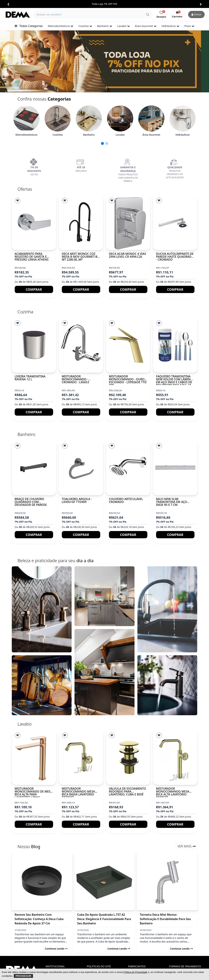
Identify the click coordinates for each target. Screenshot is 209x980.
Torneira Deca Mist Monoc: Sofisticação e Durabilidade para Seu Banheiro (165, 919)
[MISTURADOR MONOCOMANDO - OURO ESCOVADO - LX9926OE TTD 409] (128, 345)
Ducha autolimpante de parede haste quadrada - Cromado (175, 257)
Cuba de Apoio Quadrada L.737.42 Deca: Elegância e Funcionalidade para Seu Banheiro (104, 919)
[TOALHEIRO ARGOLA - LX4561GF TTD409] (81, 468)
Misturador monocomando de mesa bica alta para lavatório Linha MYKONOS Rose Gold (34, 794)
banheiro (105, 26)
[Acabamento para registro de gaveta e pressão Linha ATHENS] (34, 222)
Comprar (34, 289)
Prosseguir (23, 976)
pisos (189, 26)
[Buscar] (148, 14)
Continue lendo (56, 949)
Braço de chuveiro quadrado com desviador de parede (31, 502)
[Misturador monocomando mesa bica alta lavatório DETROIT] (175, 757)
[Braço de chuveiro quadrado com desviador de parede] (34, 468)
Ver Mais (187, 846)
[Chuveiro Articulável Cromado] (128, 468)
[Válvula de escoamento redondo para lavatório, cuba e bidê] (128, 757)
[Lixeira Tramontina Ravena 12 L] (34, 345)
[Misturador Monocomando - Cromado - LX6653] (81, 345)
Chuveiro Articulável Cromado (126, 500)
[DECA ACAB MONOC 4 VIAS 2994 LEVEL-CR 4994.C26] (128, 222)
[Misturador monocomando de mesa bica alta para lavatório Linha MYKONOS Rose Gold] (34, 757)
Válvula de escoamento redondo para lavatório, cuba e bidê (128, 791)
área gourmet (146, 26)
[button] (8, 4)
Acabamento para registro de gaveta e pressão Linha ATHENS (32, 257)
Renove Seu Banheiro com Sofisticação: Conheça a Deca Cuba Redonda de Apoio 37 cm (39, 919)
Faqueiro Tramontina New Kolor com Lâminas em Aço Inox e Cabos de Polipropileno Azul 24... (175, 381)
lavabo (124, 26)
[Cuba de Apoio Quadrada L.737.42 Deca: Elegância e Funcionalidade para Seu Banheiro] (105, 881)
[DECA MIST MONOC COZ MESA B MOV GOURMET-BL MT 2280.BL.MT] (81, 222)
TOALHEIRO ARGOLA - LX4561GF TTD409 (77, 500)
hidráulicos (170, 26)
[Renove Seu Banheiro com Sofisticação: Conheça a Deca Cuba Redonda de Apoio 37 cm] (42, 881)
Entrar (196, 14)
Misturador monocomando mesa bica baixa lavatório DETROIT (78, 793)
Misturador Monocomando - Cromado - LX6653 (75, 379)
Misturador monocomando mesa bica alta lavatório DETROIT (173, 793)
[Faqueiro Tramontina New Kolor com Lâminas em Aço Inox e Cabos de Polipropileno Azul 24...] (175, 345)
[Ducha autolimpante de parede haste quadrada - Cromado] (175, 222)
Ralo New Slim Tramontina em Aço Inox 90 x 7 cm (172, 502)
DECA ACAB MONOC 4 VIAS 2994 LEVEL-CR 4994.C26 (128, 255)
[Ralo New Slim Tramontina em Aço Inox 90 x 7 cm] (175, 468)
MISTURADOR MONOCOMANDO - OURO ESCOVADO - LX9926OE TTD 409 (128, 381)
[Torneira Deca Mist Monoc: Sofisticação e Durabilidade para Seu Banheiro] (167, 881)
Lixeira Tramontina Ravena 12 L (30, 378)
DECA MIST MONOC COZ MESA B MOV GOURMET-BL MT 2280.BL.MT (80, 257)
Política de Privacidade (135, 972)
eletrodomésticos (61, 26)
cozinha (85, 26)
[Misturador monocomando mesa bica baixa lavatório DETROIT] (81, 757)
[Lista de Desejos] (18, 200)
